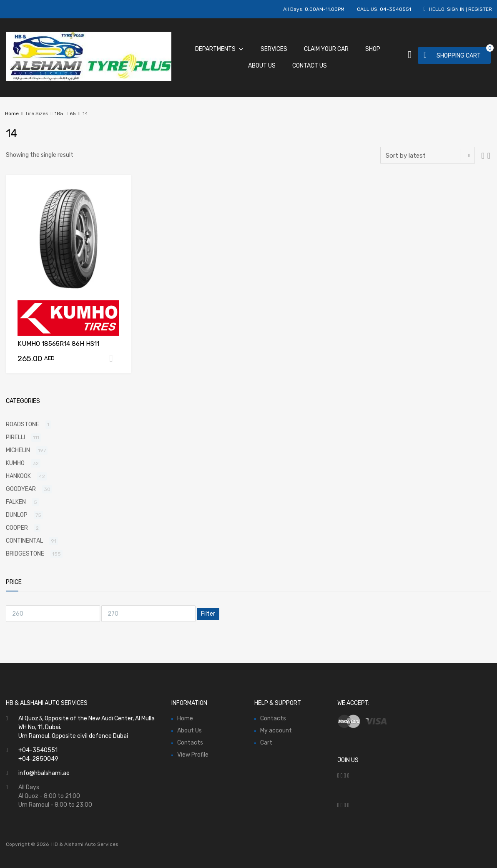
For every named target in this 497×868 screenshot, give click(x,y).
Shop (373, 49)
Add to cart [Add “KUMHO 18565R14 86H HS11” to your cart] (114, 358)
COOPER (17, 528)
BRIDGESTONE (25, 554)
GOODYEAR (21, 489)
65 (73, 113)
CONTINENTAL (24, 541)
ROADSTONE (23, 424)
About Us (262, 66)
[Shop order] (428, 155)
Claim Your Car (326, 49)
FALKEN (16, 502)
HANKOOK (18, 476)
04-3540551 (395, 9)
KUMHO (15, 463)
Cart (266, 743)
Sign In (456, 9)
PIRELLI (15, 437)
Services (274, 49)
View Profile (193, 755)
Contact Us (310, 66)
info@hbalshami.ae (44, 773)
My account (276, 731)
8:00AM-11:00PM (325, 9)
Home (12, 113)
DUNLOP (17, 515)
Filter (208, 614)
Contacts (190, 743)
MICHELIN (18, 450)
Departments (220, 49)
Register (480, 9)
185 (59, 113)
